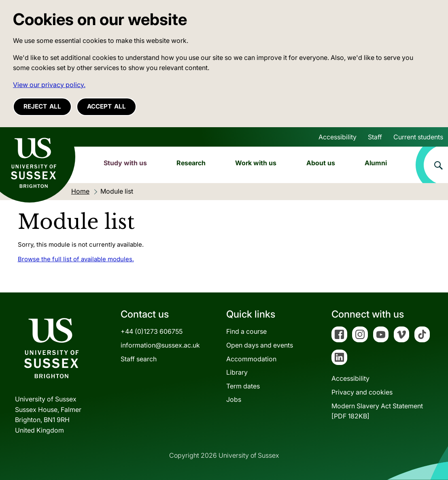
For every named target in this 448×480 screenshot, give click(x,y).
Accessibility (338, 137)
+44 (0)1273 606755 (152, 331)
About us (321, 163)
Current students (418, 137)
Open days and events (260, 345)
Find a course (246, 331)
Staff (375, 137)
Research (191, 163)
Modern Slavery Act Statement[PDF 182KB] (377, 411)
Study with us (125, 163)
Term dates (243, 386)
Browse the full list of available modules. (76, 259)
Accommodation (251, 359)
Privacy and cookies (362, 392)
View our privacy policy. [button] (49, 85)
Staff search (139, 359)
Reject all (42, 106)
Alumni (376, 163)
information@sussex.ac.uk (160, 345)
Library (237, 372)
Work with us (256, 163)
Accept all (106, 106)
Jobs (234, 399)
